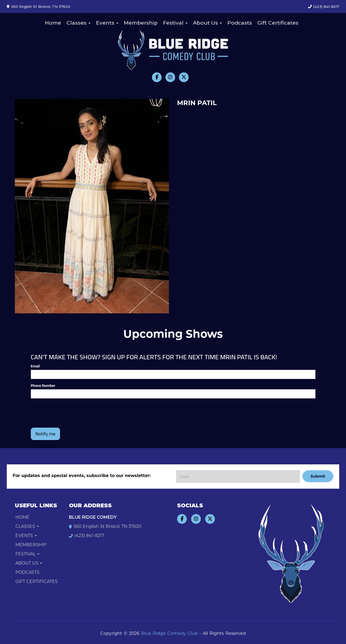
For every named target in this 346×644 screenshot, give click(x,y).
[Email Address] (238, 477)
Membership (141, 23)
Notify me (46, 434)
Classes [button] (79, 23)
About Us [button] (207, 23)
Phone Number (43, 385)
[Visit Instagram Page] (170, 77)
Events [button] (107, 23)
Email (35, 366)
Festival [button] (175, 23)
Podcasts (240, 23)
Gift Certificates (278, 23)
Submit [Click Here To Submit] (318, 476)
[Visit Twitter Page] (184, 77)
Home (53, 23)
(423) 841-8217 (326, 6)
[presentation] (72, 413)
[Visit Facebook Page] (157, 77)
